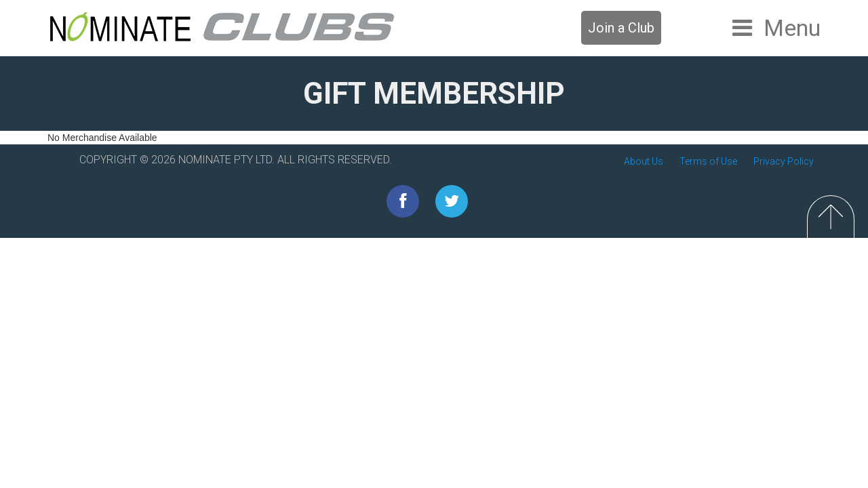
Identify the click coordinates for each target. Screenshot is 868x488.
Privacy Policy (784, 161)
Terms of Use (708, 161)
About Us (644, 161)
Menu (792, 28)
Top (831, 217)
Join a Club (621, 28)
